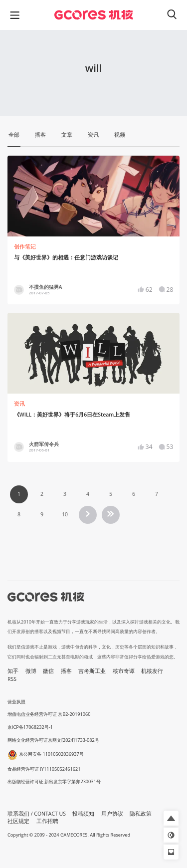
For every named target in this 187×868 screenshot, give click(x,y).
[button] (171, 818)
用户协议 (112, 814)
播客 (66, 671)
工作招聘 (47, 821)
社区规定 (18, 821)
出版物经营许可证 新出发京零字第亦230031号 (54, 781)
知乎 (13, 671)
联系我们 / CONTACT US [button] (37, 814)
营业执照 (16, 702)
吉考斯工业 (92, 671)
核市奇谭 (124, 671)
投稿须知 (83, 814)
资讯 (19, 404)
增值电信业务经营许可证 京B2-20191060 (49, 714)
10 (65, 514)
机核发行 (152, 671)
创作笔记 (25, 246)
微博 (31, 671)
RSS (12, 679)
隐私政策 (141, 814)
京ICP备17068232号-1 (30, 727)
